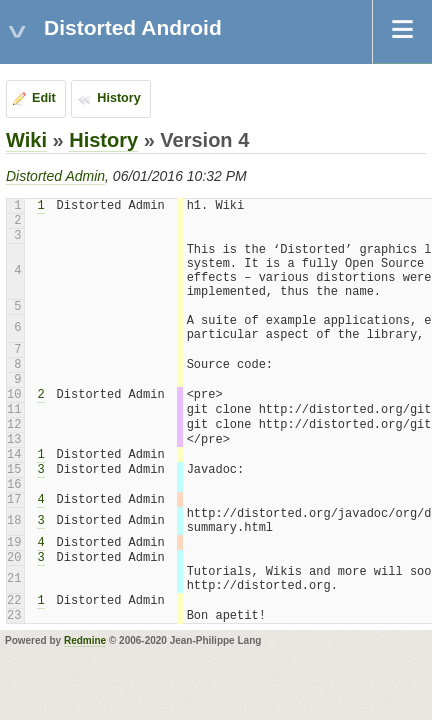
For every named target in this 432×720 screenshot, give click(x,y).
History (118, 98)
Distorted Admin (55, 176)
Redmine (85, 640)
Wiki (26, 140)
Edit (44, 98)
